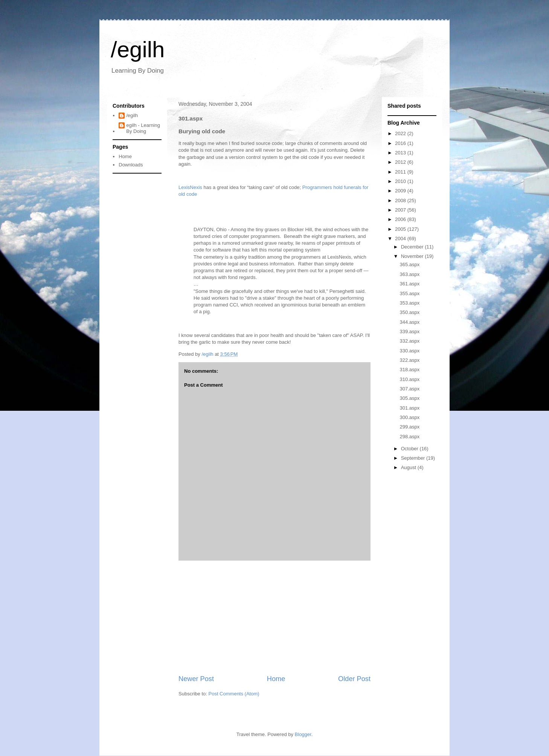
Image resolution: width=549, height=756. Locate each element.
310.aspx (409, 379)
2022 (401, 133)
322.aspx (409, 360)
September (414, 458)
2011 (401, 172)
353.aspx (409, 303)
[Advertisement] (274, 617)
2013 (401, 153)
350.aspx (409, 312)
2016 (401, 143)
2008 (401, 200)
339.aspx (409, 332)
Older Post (354, 679)
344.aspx (409, 322)
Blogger (303, 734)
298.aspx (409, 437)
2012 (401, 162)
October (410, 449)
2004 (401, 239)
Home (276, 679)
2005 (401, 229)
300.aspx (409, 417)
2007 (401, 210)
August (409, 467)
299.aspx (409, 427)
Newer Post (196, 679)
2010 (401, 181)
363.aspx (409, 274)
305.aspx (409, 398)
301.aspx (409, 408)
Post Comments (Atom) (234, 694)
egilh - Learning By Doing (143, 128)
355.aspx (409, 293)
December (413, 247)
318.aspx (409, 370)
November (413, 256)
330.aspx (409, 351)
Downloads (131, 165)
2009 (401, 191)
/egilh (138, 50)
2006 (401, 219)
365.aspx (409, 264)
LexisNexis (190, 187)
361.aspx (409, 284)
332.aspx (409, 341)
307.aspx (409, 389)
